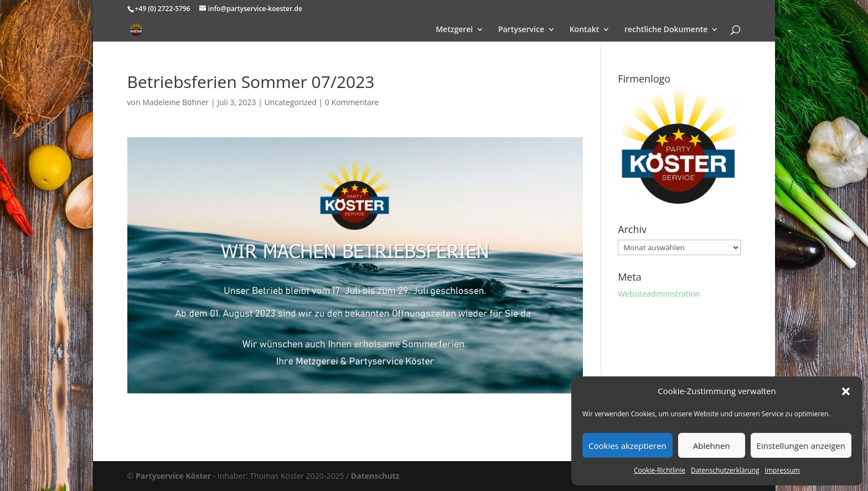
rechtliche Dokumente (666, 30)
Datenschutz (375, 476)
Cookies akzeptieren (627, 446)
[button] (846, 391)
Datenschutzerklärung (725, 470)
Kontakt (585, 30)
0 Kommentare (352, 102)
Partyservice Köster (173, 476)
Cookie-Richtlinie (660, 470)
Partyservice (521, 30)
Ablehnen (712, 446)
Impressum (782, 470)
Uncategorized (291, 102)
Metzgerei (454, 30)
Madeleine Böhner (175, 102)
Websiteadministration (659, 294)
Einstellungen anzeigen (801, 446)
